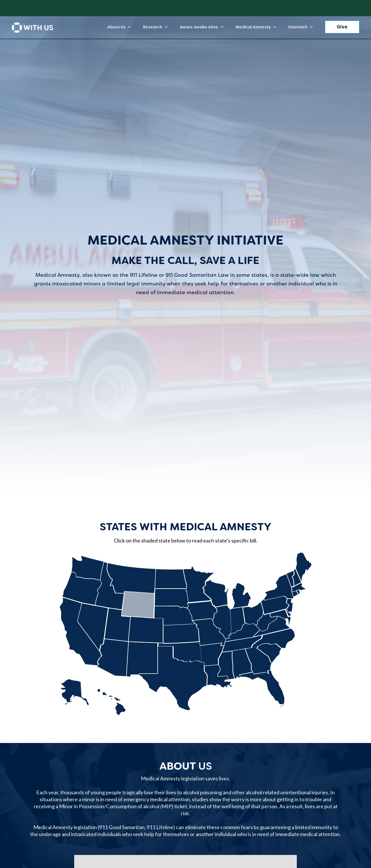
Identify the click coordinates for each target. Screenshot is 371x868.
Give (342, 27)
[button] (119, 27)
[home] (32, 28)
